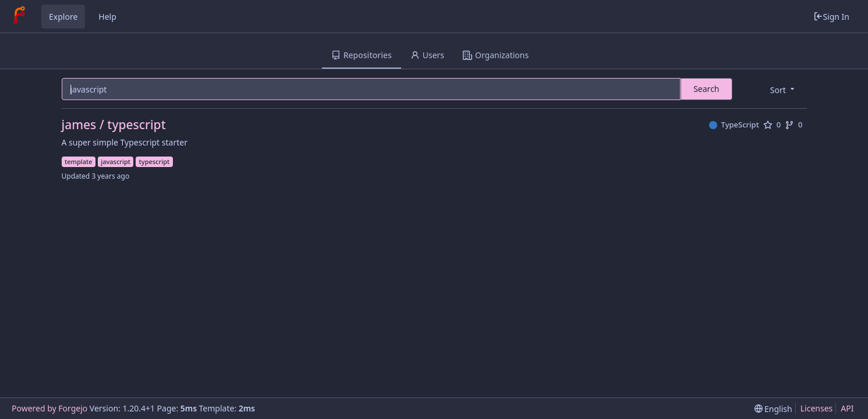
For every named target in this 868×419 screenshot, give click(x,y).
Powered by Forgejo (49, 408)
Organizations (496, 55)
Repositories (362, 55)
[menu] (783, 90)
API (847, 408)
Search (706, 89)
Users (427, 55)
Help (107, 17)
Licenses (817, 408)
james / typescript (114, 125)
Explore (63, 17)
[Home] (19, 16)
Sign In (831, 17)
